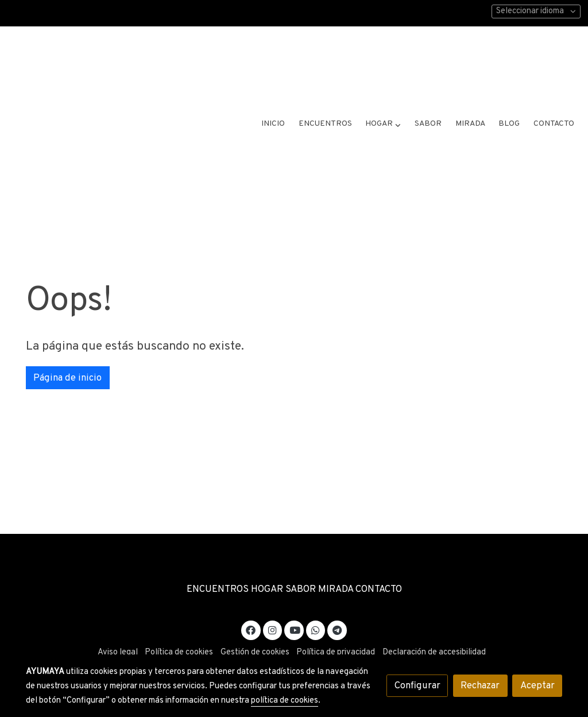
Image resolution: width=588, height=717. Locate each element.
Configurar (417, 686)
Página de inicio (67, 353)
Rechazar (480, 686)
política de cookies (285, 701)
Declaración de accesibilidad (434, 628)
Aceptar (537, 686)
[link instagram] (273, 604)
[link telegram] (337, 604)
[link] (113, 69)
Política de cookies (179, 628)
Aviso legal (118, 628)
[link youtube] (295, 604)
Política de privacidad (336, 628)
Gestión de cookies (255, 628)
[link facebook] (251, 604)
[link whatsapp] (316, 604)
